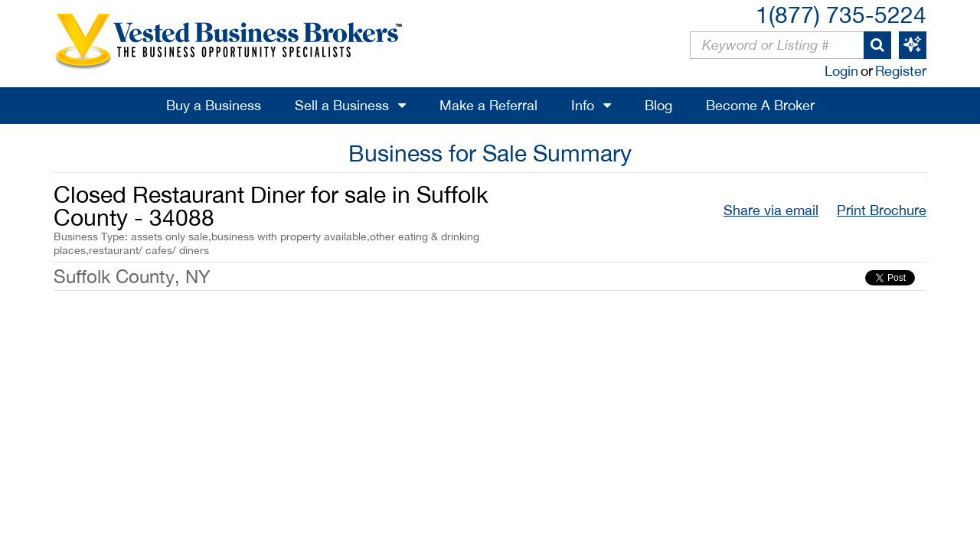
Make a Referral (488, 105)
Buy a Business (214, 105)
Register (901, 71)
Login (841, 71)
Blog (658, 105)
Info (583, 105)
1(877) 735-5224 (841, 14)
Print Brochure (882, 210)
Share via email (771, 210)
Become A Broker (760, 105)
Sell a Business (342, 105)
